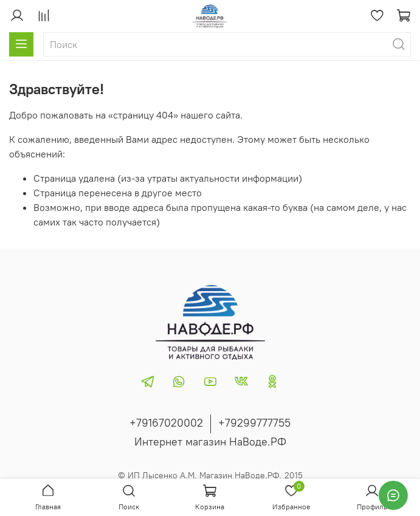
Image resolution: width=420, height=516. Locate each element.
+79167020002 (166, 423)
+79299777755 (254, 423)
